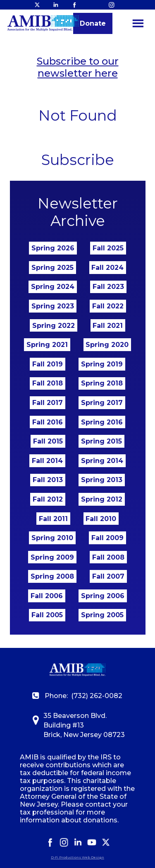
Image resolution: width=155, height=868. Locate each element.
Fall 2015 (48, 441)
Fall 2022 (108, 306)
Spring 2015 (101, 441)
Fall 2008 (108, 557)
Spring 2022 (54, 326)
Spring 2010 (52, 538)
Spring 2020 (107, 345)
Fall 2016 (48, 422)
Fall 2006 (47, 596)
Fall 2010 (101, 519)
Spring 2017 (102, 403)
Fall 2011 (53, 519)
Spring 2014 (102, 461)
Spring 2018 (102, 383)
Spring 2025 (52, 268)
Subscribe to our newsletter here (78, 67)
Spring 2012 (102, 499)
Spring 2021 (47, 345)
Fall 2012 (48, 499)
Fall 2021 (108, 326)
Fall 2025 (108, 248)
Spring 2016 (102, 422)
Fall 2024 (107, 268)
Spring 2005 (102, 615)
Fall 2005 (47, 615)
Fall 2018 (48, 383)
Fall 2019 (48, 364)
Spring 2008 (52, 576)
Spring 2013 (102, 480)
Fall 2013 (48, 480)
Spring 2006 (103, 596)
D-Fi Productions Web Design (77, 857)
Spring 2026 (53, 248)
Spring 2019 (102, 364)
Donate (93, 23)
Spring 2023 (53, 306)
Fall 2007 (108, 576)
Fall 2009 (107, 538)
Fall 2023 (108, 287)
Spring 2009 (52, 557)
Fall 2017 (48, 403)
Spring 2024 (53, 287)
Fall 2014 (47, 461)
